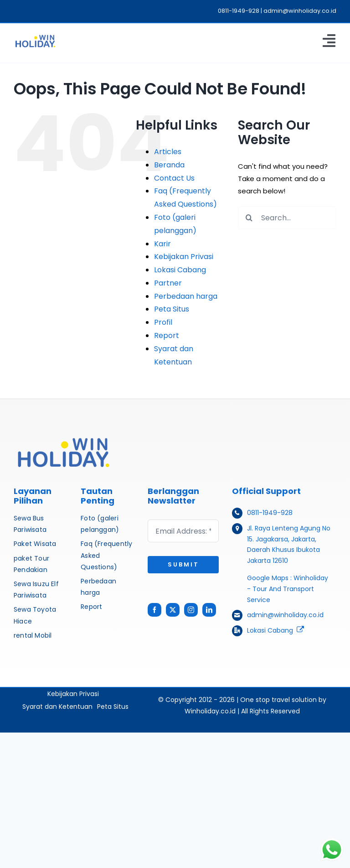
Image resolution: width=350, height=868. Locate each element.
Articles (168, 152)
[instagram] (191, 610)
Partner (168, 283)
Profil (163, 322)
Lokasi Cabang (180, 270)
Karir (162, 244)
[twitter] (173, 610)
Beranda (169, 165)
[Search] (249, 218)
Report (167, 335)
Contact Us (174, 178)
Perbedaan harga (186, 296)
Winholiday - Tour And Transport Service (288, 589)
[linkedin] (209, 610)
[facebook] (154, 610)
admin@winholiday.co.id (285, 615)
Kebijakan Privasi (184, 257)
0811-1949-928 (270, 513)
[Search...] (287, 218)
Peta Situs (172, 309)
